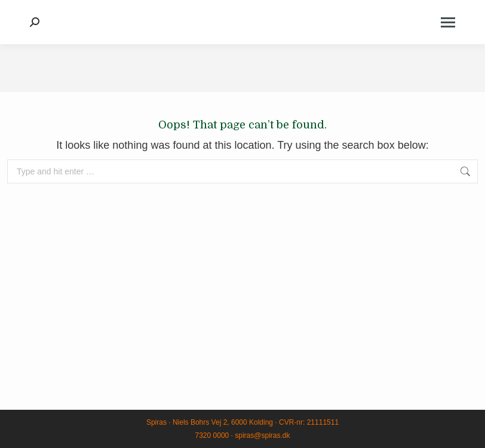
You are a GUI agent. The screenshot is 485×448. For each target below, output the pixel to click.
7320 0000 (212, 435)
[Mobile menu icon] (448, 22)
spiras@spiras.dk (262, 435)
